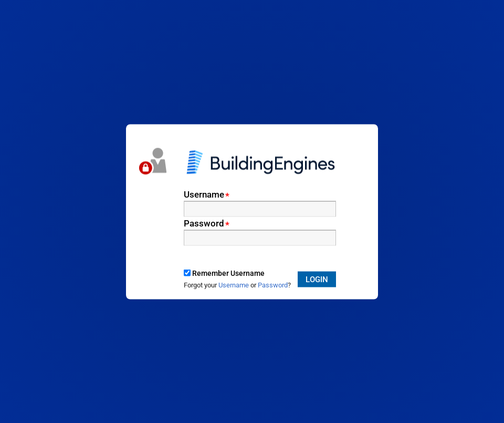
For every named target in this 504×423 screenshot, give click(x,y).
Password (207, 223)
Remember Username (228, 273)
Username (207, 194)
